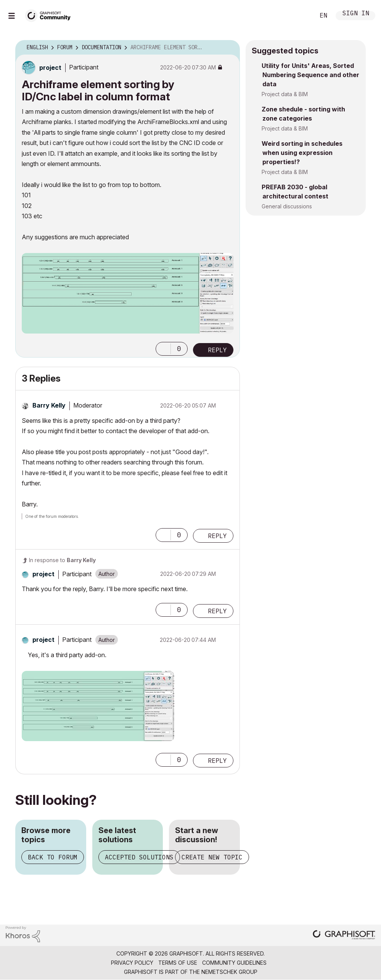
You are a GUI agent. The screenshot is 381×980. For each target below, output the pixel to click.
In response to (62, 560)
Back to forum (53, 857)
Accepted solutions (139, 857)
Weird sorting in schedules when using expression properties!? (302, 153)
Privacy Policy (132, 963)
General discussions (287, 206)
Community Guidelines (234, 963)
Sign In (356, 14)
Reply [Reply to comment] (217, 536)
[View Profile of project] (50, 68)
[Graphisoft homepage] (344, 936)
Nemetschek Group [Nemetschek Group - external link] (229, 972)
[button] (163, 349)
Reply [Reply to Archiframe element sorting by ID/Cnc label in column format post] (217, 350)
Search (301, 16)
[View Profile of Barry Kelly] (49, 405)
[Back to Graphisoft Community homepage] (50, 15)
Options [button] (229, 48)
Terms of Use (178, 963)
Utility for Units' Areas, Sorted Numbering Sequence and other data (310, 75)
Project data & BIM (285, 94)
